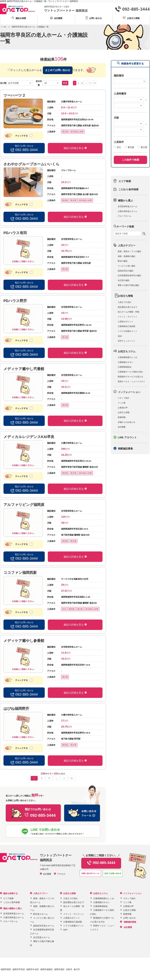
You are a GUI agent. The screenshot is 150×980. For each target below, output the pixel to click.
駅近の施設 (123, 261)
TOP (3, 27)
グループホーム (125, 216)
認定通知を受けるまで (127, 307)
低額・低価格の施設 (127, 256)
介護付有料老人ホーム (127, 211)
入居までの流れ (125, 302)
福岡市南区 (59, 969)
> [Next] (90, 83)
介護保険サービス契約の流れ (130, 372)
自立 (64, 609)
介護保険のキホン (126, 362)
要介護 (65, 132)
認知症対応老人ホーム (44, 926)
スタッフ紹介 (124, 398)
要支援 (65, 200)
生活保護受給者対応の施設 (129, 275)
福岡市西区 (6, 969)
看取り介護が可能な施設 (128, 285)
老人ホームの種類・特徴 (128, 312)
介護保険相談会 (125, 367)
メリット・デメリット (127, 317)
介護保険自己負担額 (127, 326)
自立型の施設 (124, 280)
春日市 (77, 969)
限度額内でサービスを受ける (130, 377)
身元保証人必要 (77, 132)
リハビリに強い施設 (127, 266)
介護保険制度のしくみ (127, 357)
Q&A (120, 336)
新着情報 (122, 417)
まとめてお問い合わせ (58, 70)
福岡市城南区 (47, 969)
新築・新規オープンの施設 (129, 251)
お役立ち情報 (124, 412)
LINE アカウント (127, 437)
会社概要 (122, 427)
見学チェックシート (127, 341)
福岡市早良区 (19, 969)
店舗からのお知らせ (127, 422)
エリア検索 (125, 181)
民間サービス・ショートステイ (131, 382)
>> (95, 83)
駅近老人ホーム (40, 914)
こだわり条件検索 (128, 189)
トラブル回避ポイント (127, 331)
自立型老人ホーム (42, 937)
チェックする (25, 135)
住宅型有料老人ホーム (127, 206)
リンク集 (122, 403)
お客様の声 (123, 408)
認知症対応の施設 (126, 271)
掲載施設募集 (125, 449)
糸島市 (69, 969)
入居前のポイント (126, 322)
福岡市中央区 (33, 969)
